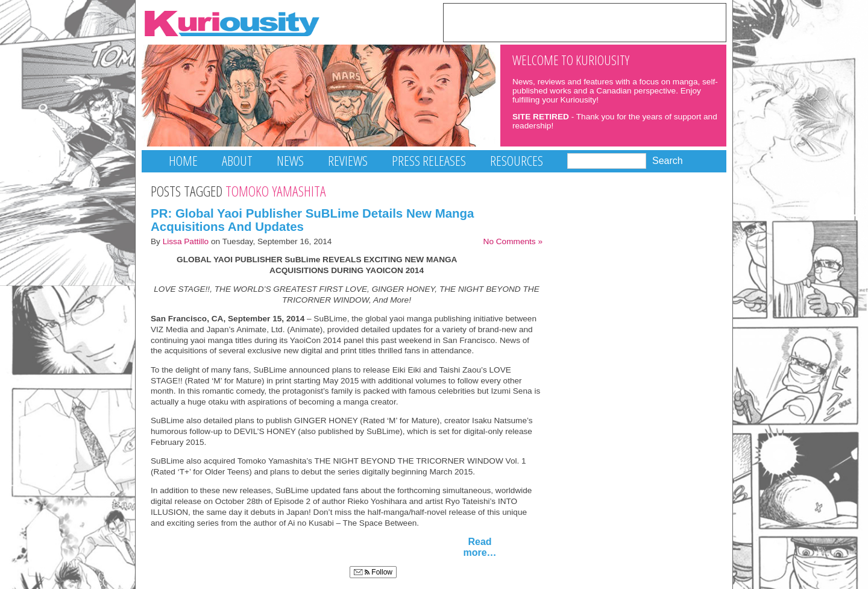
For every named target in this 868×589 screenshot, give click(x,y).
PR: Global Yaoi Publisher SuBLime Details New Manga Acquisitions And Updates (313, 220)
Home (183, 161)
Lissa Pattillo (186, 241)
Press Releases (429, 161)
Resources (517, 161)
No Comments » (513, 241)
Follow (373, 572)
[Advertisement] (585, 22)
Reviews (348, 161)
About (237, 161)
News (290, 161)
